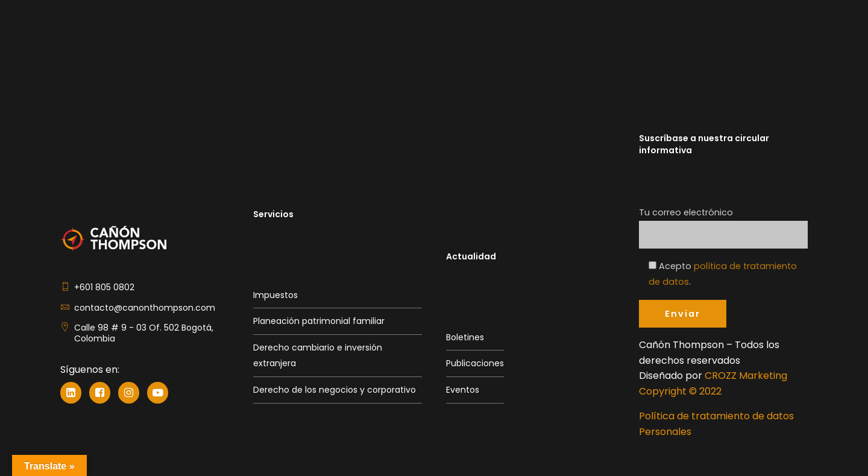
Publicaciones (475, 363)
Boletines (465, 337)
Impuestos (275, 295)
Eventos (463, 390)
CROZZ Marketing (746, 376)
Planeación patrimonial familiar (319, 321)
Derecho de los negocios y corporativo (335, 390)
